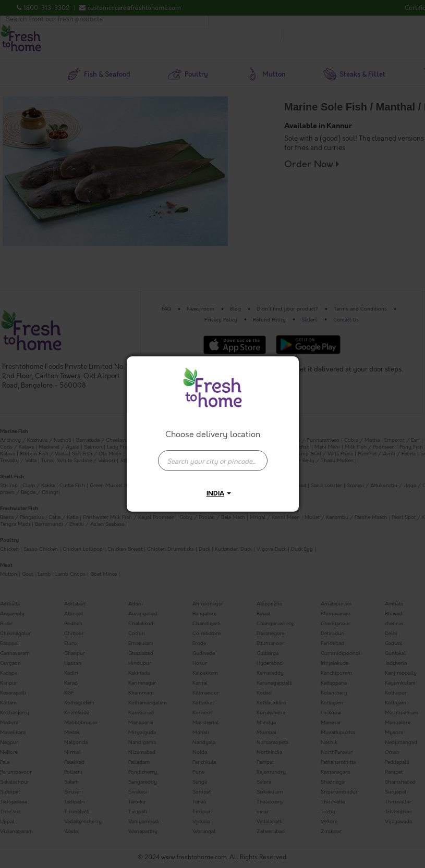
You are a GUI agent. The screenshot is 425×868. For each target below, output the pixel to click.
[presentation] (213, 461)
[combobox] (213, 455)
